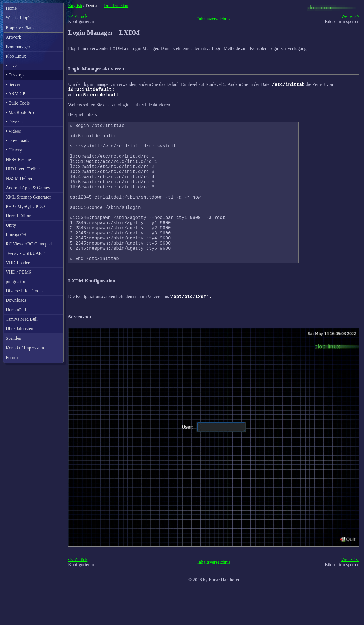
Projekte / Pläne (20, 27)
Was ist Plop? (18, 18)
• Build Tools (18, 103)
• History (14, 150)
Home (11, 8)
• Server (13, 84)
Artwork (13, 37)
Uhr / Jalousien (19, 329)
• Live (11, 65)
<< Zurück (78, 16)
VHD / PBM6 (18, 272)
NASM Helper (19, 178)
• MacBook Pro (20, 112)
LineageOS (16, 235)
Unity (11, 225)
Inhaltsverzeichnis (214, 19)
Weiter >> (350, 16)
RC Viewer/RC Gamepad (29, 244)
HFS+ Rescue (18, 160)
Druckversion (116, 6)
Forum (12, 358)
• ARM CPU (17, 94)
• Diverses (15, 122)
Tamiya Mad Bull (22, 319)
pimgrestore (16, 281)
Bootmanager (18, 47)
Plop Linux (16, 56)
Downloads (16, 300)
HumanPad (16, 310)
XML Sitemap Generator (28, 197)
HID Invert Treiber (23, 169)
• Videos (13, 131)
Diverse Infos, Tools (24, 291)
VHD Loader (18, 263)
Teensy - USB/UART (25, 253)
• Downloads (17, 140)
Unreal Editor (18, 216)
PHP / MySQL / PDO (25, 206)
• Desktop (15, 75)
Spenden (13, 338)
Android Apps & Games (28, 188)
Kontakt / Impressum (25, 348)
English (75, 6)
